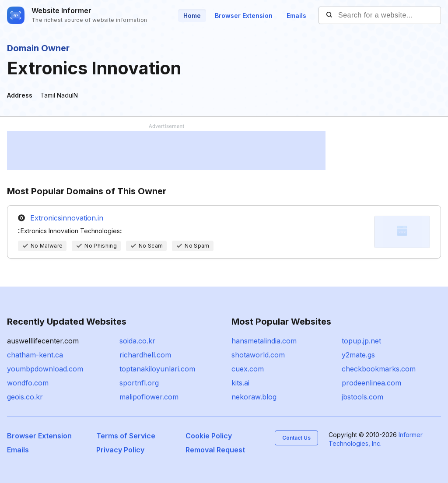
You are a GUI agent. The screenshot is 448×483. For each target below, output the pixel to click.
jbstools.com (362, 397)
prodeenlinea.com (371, 383)
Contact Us (296, 438)
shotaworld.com (258, 355)
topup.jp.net (361, 341)
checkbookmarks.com (379, 369)
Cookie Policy (209, 436)
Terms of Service (126, 436)
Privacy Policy (120, 450)
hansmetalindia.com (264, 341)
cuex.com (248, 369)
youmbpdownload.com (45, 369)
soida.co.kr (137, 341)
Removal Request (215, 450)
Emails (296, 16)
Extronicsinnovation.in (67, 218)
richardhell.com (145, 355)
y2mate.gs (358, 355)
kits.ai (240, 383)
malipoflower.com (149, 397)
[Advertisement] (166, 150)
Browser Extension (244, 16)
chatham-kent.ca (35, 355)
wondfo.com (28, 383)
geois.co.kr (25, 397)
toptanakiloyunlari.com (157, 369)
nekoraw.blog (254, 397)
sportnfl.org (139, 383)
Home (192, 16)
